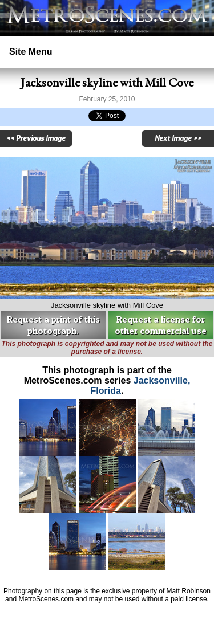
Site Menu (31, 52)
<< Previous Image (36, 138)
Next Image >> (178, 138)
